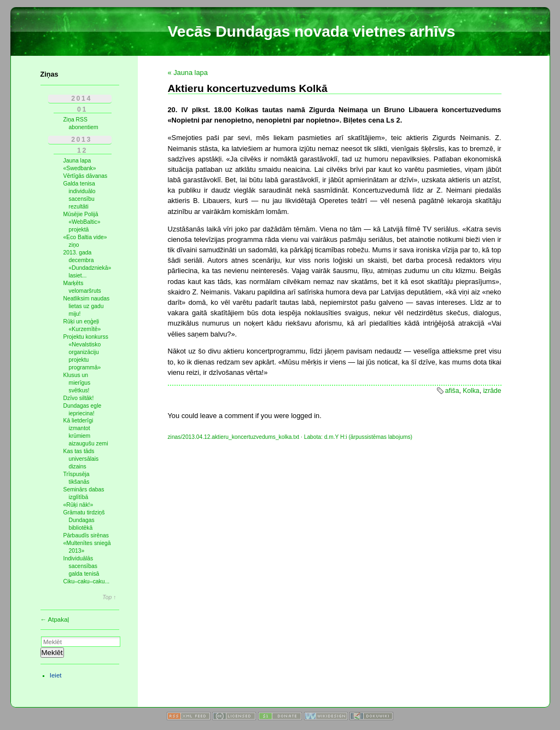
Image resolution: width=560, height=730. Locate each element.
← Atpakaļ (55, 619)
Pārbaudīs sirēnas (86, 535)
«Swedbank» (80, 168)
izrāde (492, 391)
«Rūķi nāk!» (78, 505)
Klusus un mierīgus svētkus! (77, 383)
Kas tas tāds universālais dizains (81, 459)
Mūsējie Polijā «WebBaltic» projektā (82, 222)
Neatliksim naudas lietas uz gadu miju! (87, 306)
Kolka (471, 391)
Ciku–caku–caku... (87, 581)
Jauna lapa (77, 161)
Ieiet (56, 675)
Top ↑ (109, 598)
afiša (452, 391)
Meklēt (52, 653)
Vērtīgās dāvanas (86, 176)
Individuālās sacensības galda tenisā (81, 566)
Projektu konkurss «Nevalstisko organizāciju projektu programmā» (86, 352)
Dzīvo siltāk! (79, 398)
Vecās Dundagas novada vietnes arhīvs (312, 31)
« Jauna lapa (188, 73)
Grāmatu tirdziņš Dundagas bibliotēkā (84, 520)
